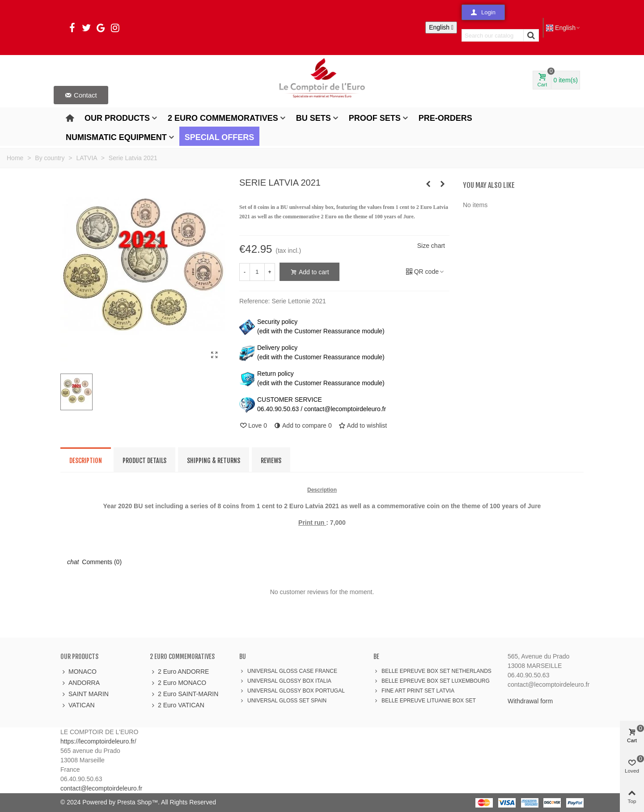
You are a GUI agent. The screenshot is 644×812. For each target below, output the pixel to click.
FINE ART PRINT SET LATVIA (414, 691)
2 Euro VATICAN (177, 705)
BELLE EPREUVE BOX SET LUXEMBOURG (432, 681)
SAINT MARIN (85, 694)
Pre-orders (445, 118)
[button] (483, 12)
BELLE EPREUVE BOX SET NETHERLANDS (432, 671)
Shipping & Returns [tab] (214, 461)
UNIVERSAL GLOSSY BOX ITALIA (285, 681)
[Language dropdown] (441, 28)
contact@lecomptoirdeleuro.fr (101, 788)
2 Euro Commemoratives (223, 118)
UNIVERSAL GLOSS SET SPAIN (283, 701)
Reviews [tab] (271, 461)
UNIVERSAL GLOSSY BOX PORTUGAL (292, 691)
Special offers (220, 137)
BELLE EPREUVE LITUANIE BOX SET (425, 701)
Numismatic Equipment (116, 137)
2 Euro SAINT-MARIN (184, 694)
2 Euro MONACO (178, 683)
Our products (117, 118)
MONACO (78, 672)
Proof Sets (375, 118)
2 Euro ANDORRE (179, 672)
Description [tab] (86, 461)
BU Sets (314, 118)
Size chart (431, 246)
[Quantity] (257, 272)
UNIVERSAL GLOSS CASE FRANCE (288, 671)
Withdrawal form (530, 701)
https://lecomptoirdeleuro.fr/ (98, 741)
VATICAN (78, 705)
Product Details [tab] (144, 461)
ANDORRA (80, 683)
